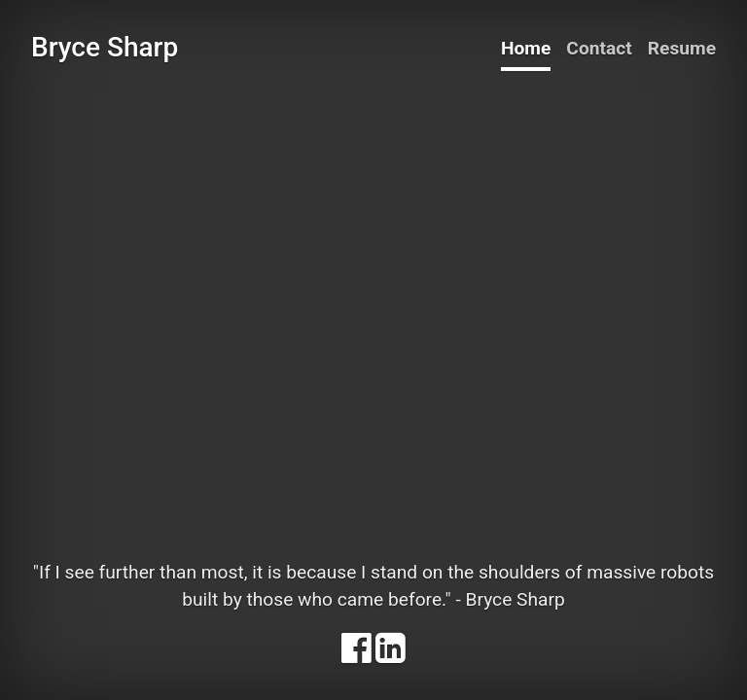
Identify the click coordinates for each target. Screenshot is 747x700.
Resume (682, 48)
